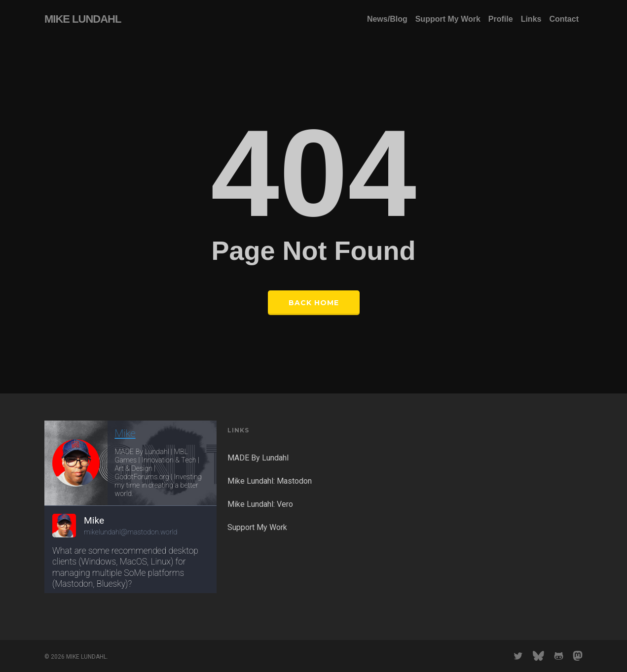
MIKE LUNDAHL (83, 19)
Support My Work (257, 527)
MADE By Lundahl (258, 458)
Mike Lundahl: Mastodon (270, 481)
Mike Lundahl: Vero (260, 504)
